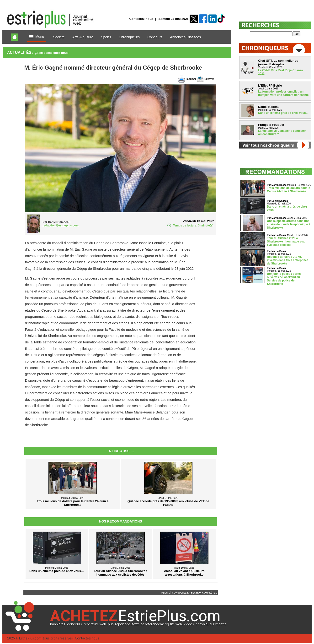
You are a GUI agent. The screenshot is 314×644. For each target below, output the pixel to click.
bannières (58, 624)
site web (176, 624)
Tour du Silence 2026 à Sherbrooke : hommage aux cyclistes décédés (286, 242)
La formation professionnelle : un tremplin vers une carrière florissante (283, 93)
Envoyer (209, 79)
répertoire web (95, 624)
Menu (37, 37)
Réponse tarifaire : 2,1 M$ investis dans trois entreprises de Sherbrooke (288, 260)
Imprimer (191, 79)
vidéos (189, 624)
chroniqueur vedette (211, 624)
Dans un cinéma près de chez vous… (283, 113)
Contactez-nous (141, 19)
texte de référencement (150, 624)
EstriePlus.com (30, 638)
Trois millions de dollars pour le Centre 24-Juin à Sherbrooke (289, 190)
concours (75, 624)
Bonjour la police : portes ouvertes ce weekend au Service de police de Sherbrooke (284, 279)
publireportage (119, 624)
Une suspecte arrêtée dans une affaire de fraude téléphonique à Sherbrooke (289, 224)
